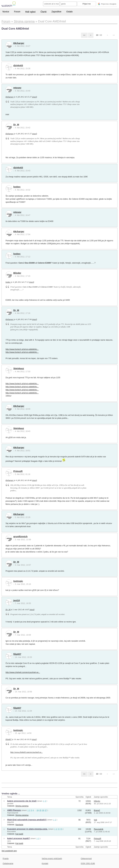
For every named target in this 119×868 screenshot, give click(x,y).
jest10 (17, 600)
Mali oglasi (30, 12)
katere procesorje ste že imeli (22, 801)
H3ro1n (97, 801)
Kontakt (45, 864)
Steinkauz (19, 368)
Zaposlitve (56, 12)
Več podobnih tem (9, 851)
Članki (43, 12)
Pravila (6, 859)
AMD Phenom (14, 810)
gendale (10, 803)
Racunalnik (12, 831)
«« (84, 35)
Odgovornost (86, 859)
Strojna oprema (22, 806)
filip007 (17, 654)
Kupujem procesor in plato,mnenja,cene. (28, 829)
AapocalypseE (13, 813)
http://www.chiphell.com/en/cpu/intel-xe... (23, 672)
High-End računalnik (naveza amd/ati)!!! (27, 820)
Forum (17, 12)
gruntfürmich (20, 537)
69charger (19, 43)
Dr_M (16, 125)
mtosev (17, 88)
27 (46, 810)
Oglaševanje (8, 864)
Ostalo (69, 12)
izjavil (34, 97)
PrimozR (18, 471)
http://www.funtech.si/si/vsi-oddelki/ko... (22, 349)
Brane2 (97, 810)
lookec (17, 187)
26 (43, 810)
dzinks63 (18, 65)
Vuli (95, 820)
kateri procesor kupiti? (19, 838)
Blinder (17, 273)
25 (40, 810)
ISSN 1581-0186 (88, 864)
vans (9, 841)
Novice (6, 12)
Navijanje (19, 825)
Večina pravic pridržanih (52, 859)
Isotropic (18, 581)
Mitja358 (11, 822)
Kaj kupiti (19, 834)
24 (38, 810)
